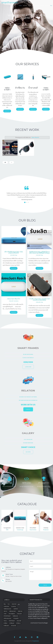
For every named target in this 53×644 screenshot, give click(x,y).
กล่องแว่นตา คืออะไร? (14, 299)
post (9, 604)
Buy (51, 6)
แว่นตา (5, 614)
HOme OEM (19, 621)
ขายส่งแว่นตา (6, 606)
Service (31, 35)
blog (16, 255)
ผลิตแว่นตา (20, 611)
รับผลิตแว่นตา (15, 616)
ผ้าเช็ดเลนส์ (12, 623)
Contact (47, 6)
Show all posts (35, 137)
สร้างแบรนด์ (14, 626)
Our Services (16, 301)
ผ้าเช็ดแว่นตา (6, 626)
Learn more (28, 367)
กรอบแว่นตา (19, 614)
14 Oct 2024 (38, 255)
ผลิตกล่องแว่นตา (13, 611)
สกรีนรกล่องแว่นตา (7, 618)
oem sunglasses (12, 614)
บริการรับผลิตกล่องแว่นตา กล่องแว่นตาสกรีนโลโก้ (14, 252)
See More (28, 452)
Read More (7, 111)
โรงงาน (5, 621)
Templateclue (35, 641)
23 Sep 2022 (11, 301)
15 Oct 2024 (12, 255)
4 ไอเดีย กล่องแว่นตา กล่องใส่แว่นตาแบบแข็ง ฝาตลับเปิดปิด (39, 299)
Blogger (46, 623)
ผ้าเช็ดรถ (5, 623)
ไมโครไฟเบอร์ (12, 621)
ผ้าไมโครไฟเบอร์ (7, 616)
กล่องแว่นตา (14, 604)
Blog (33, 6)
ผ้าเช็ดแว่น (18, 623)
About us (22, 35)
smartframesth (10, 2)
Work (29, 6)
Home (20, 6)
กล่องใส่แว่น (16, 609)
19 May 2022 (38, 302)
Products (42, 6)
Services (25, 6)
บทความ (5, 611)
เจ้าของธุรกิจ (16, 618)
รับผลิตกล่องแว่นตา (7, 609)
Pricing (37, 6)
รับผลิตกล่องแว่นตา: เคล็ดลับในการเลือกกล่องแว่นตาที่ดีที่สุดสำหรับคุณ (39, 252)
